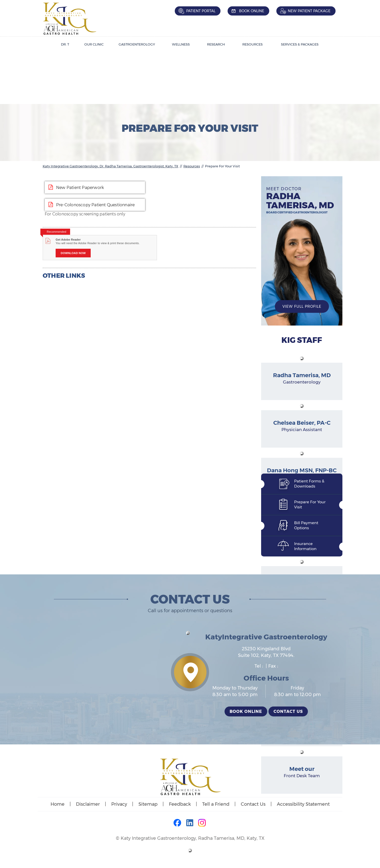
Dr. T (65, 44)
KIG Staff (302, 340)
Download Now (73, 253)
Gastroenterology (137, 44)
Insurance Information (305, 546)
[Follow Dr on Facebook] (178, 823)
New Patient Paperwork (80, 188)
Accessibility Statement (303, 804)
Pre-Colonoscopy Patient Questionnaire (95, 205)
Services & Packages (300, 44)
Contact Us (288, 711)
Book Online (252, 11)
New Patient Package (309, 11)
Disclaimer (88, 804)
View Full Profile (302, 306)
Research (216, 44)
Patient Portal (201, 11)
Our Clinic (94, 44)
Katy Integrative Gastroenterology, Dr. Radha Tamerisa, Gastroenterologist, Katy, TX (110, 166)
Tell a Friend (216, 804)
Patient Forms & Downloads (309, 484)
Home (58, 804)
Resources (252, 44)
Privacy (119, 804)
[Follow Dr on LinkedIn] (190, 823)
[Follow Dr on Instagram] (202, 823)
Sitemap (148, 804)
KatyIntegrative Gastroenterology (266, 637)
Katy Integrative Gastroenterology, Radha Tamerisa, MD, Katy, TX (193, 838)
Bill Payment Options (306, 525)
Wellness (181, 44)
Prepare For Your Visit (310, 504)
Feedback (180, 804)
